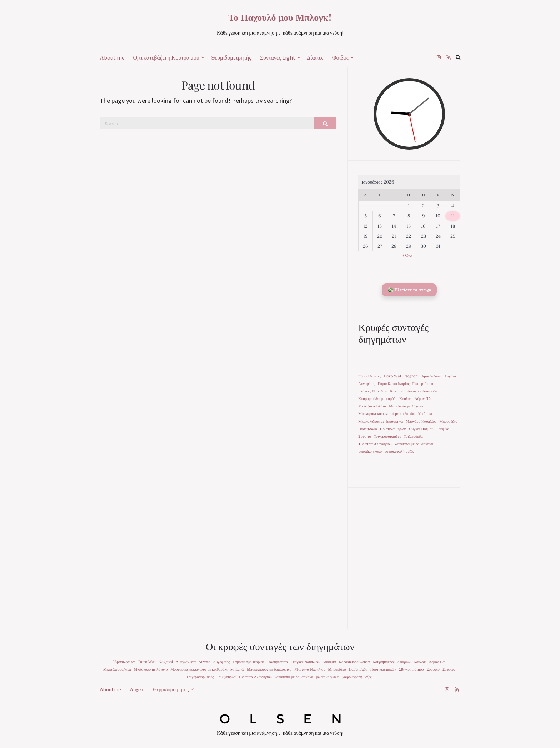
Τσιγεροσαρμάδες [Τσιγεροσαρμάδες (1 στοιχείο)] (387, 436)
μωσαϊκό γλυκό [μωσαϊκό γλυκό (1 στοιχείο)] (370, 451)
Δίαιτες (315, 57)
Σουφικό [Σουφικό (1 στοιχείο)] (442, 429)
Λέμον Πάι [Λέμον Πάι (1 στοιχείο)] (423, 398)
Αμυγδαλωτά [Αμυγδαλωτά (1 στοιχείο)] (431, 376)
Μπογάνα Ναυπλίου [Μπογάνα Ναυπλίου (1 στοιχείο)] (421, 421)
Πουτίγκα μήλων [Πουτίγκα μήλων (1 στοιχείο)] (393, 429)
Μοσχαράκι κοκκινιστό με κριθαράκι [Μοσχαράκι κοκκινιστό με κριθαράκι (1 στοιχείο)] (387, 413)
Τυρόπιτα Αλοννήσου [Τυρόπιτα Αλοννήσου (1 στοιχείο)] (375, 444)
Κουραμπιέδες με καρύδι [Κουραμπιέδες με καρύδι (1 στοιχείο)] (377, 398)
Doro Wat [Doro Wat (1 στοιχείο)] (393, 376)
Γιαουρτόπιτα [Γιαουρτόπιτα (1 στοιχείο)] (423, 383)
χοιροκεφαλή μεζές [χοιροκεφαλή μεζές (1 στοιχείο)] (399, 451)
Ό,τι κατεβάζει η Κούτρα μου (166, 57)
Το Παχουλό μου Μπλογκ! (280, 17)
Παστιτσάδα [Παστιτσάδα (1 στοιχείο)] (367, 429)
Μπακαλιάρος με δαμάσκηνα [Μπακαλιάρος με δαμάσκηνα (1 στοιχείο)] (381, 421)
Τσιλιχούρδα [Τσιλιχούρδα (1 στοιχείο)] (413, 436)
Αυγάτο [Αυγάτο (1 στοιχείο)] (450, 376)
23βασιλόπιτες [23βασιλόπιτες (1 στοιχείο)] (369, 376)
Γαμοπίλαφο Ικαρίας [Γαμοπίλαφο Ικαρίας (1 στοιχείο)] (394, 383)
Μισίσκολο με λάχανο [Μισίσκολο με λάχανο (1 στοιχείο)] (406, 406)
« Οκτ (407, 255)
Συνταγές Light (278, 57)
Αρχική (137, 689)
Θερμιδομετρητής (231, 57)
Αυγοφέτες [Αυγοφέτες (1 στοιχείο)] (367, 383)
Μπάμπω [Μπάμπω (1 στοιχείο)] (425, 413)
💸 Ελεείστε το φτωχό (409, 290)
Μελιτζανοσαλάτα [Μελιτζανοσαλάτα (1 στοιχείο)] (372, 406)
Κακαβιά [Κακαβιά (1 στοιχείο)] (397, 391)
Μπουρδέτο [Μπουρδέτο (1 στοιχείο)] (449, 421)
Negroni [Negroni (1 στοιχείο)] (411, 376)
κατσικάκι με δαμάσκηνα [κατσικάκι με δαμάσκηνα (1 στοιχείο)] (414, 444)
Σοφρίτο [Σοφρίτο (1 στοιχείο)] (364, 436)
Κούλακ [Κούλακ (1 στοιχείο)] (405, 398)
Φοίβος (340, 57)
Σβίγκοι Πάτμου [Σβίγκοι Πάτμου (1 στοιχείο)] (421, 429)
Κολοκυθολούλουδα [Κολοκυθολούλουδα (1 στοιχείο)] (422, 391)
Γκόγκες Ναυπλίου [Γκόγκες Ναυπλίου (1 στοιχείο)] (373, 391)
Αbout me (112, 57)
